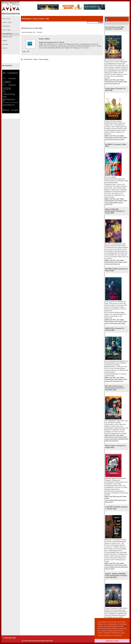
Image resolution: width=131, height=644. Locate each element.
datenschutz (45, 641)
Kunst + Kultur (6, 30)
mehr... (25, 51)
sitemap (31, 641)
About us (5, 48)
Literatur (4, 41)
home (51, 641)
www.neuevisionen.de (112, 84)
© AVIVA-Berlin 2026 (9, 638)
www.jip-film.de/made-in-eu (114, 381)
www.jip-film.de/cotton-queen (115, 139)
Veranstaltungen (7, 34)
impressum (37, 641)
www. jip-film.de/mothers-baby (115, 323)
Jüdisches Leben (7, 37)
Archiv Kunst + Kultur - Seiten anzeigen (36, 59)
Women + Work (7, 22)
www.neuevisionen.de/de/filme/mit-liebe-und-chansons (117, 440)
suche (26, 641)
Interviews (5, 44)
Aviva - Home (6, 19)
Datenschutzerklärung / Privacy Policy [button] (110, 635)
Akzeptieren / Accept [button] (112, 641)
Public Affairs (6, 26)
